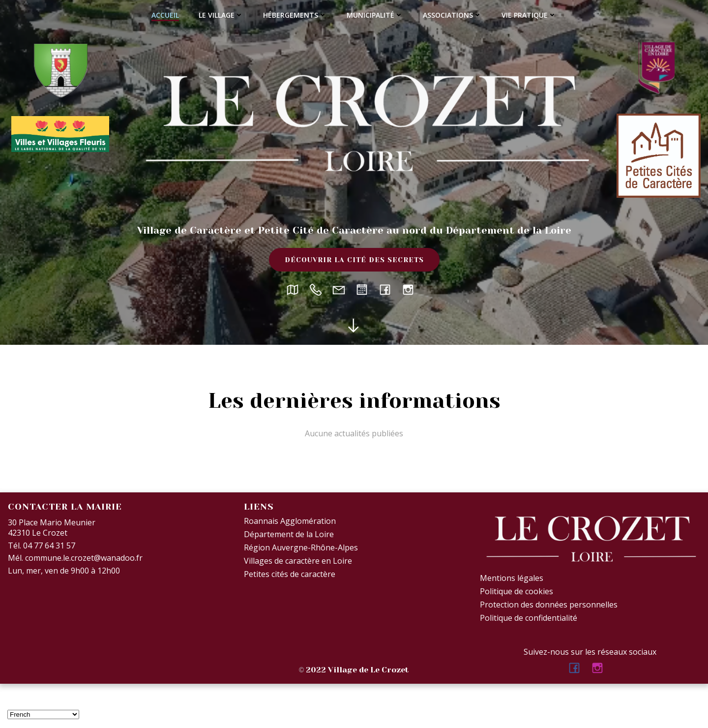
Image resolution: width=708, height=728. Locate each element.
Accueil (165, 15)
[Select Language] (43, 714)
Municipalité (375, 15)
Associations (452, 15)
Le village (221, 15)
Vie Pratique (529, 15)
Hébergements (295, 15)
